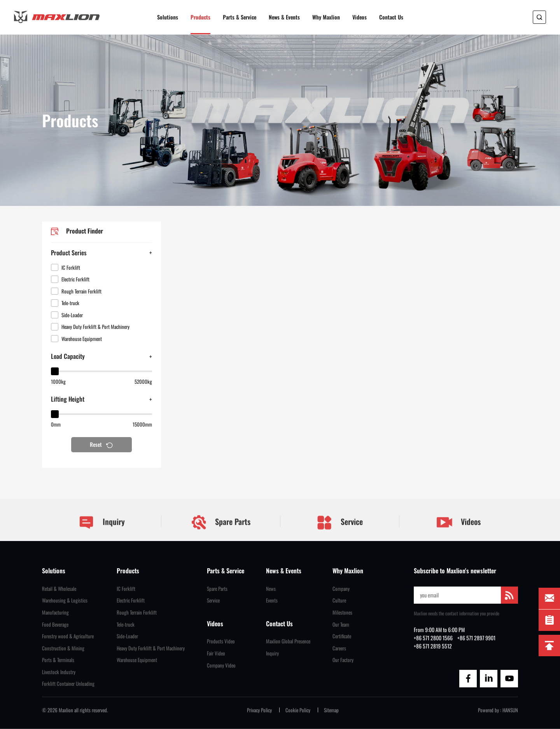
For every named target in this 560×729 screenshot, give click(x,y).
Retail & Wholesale (59, 589)
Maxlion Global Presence (288, 641)
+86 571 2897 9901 (476, 638)
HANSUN (510, 710)
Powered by (488, 710)
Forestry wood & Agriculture (68, 636)
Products (200, 17)
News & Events (284, 17)
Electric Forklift (131, 600)
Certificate (342, 636)
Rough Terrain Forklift (137, 612)
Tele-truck (126, 624)
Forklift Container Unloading (68, 684)
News (271, 589)
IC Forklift (126, 589)
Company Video (221, 665)
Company (341, 589)
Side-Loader (127, 636)
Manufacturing (55, 612)
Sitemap (331, 710)
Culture (339, 600)
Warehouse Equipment (137, 660)
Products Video (221, 641)
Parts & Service (240, 17)
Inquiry (101, 533)
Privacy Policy (259, 710)
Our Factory (343, 660)
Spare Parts (220, 533)
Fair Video (216, 653)
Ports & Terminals (58, 660)
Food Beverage (55, 624)
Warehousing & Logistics (65, 600)
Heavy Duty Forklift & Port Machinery (151, 648)
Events (272, 600)
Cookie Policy (298, 710)
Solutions (168, 17)
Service (339, 533)
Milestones (342, 612)
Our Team (341, 624)
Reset (101, 444)
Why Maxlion (326, 17)
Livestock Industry (59, 672)
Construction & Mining (63, 648)
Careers (339, 648)
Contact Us (391, 17)
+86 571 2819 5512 (433, 646)
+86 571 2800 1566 (433, 638)
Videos (360, 17)
